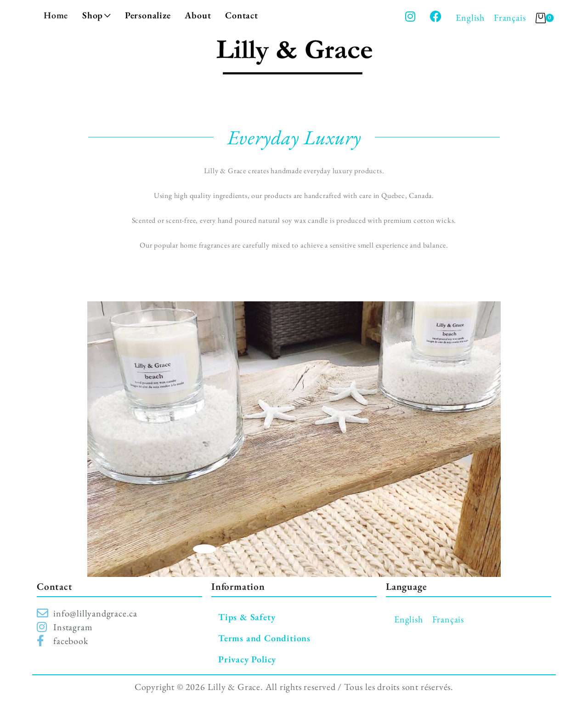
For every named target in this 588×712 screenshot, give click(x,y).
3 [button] (262, 549)
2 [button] (233, 549)
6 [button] (351, 549)
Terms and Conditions (264, 638)
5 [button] (321, 549)
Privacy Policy (247, 659)
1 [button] (204, 549)
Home (56, 15)
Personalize (148, 15)
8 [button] (205, 562)
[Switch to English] (470, 18)
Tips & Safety (247, 617)
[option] (294, 439)
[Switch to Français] (510, 18)
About (198, 15)
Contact (242, 15)
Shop (96, 15)
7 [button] (380, 549)
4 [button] (292, 549)
